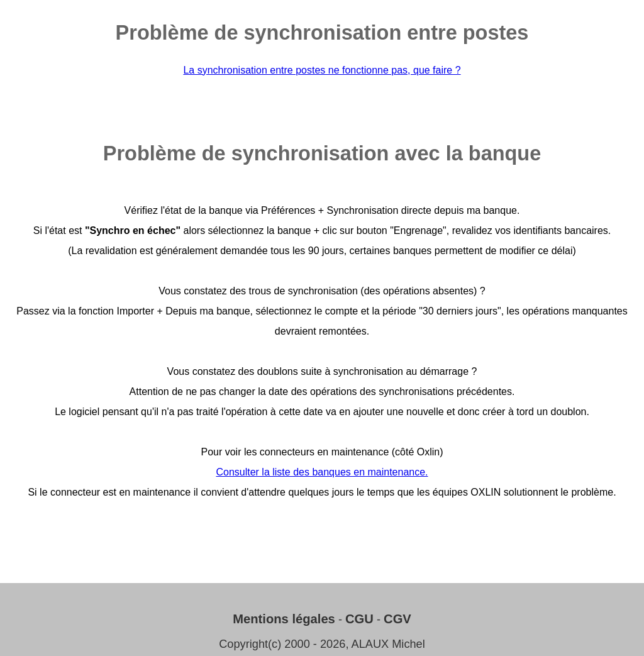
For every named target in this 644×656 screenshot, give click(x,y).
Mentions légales (284, 619)
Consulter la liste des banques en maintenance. (322, 472)
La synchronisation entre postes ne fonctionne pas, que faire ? (322, 70)
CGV (397, 619)
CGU (359, 619)
